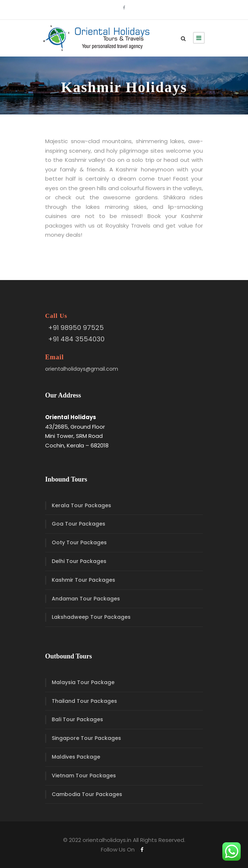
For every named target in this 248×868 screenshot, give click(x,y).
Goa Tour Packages (79, 524)
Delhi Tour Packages (79, 561)
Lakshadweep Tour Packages (91, 617)
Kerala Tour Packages (81, 505)
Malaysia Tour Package (83, 682)
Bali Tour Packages (77, 719)
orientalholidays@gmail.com (82, 369)
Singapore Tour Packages (86, 738)
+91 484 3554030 (76, 339)
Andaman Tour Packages (86, 599)
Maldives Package (76, 757)
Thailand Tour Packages (84, 701)
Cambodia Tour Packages (87, 794)
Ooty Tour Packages (79, 542)
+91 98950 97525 (76, 328)
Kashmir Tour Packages (83, 580)
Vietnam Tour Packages (84, 776)
